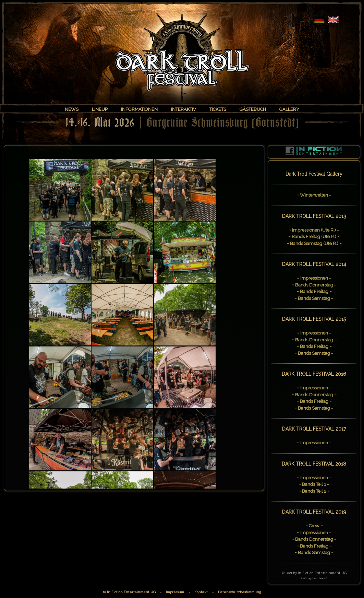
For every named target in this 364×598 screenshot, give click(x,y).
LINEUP (100, 109)
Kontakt (201, 592)
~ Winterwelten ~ (314, 195)
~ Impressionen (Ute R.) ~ (314, 230)
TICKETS (218, 109)
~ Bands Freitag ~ (314, 291)
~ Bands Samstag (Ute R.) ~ (314, 243)
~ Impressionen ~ (314, 278)
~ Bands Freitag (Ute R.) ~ (314, 237)
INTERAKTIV (184, 109)
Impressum (175, 592)
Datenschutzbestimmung (240, 592)
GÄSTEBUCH (253, 109)
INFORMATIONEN (139, 109)
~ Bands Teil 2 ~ (314, 491)
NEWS (72, 109)
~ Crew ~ (314, 526)
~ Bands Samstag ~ (314, 298)
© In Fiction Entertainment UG (129, 592)
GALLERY (289, 109)
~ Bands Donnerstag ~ (314, 285)
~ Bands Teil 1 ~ (314, 484)
